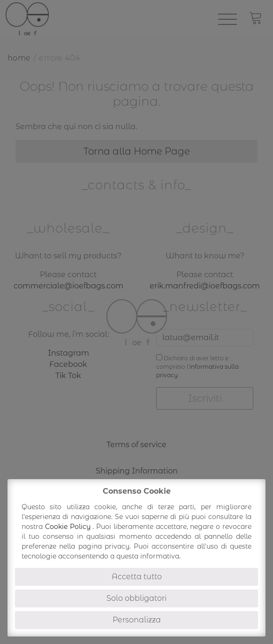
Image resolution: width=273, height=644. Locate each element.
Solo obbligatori (136, 598)
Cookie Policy (69, 527)
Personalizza (137, 620)
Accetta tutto (137, 577)
